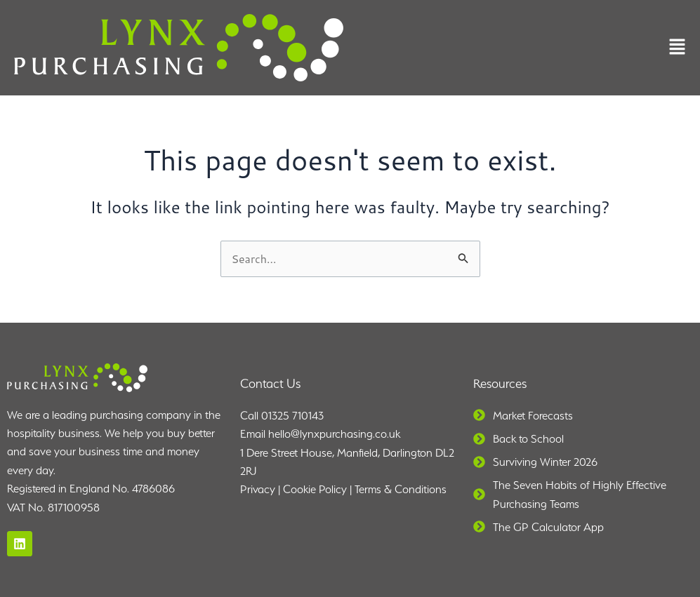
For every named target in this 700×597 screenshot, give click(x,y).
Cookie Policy (315, 489)
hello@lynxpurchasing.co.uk (334, 434)
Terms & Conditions (401, 489)
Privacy (258, 489)
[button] (677, 48)
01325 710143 (292, 416)
